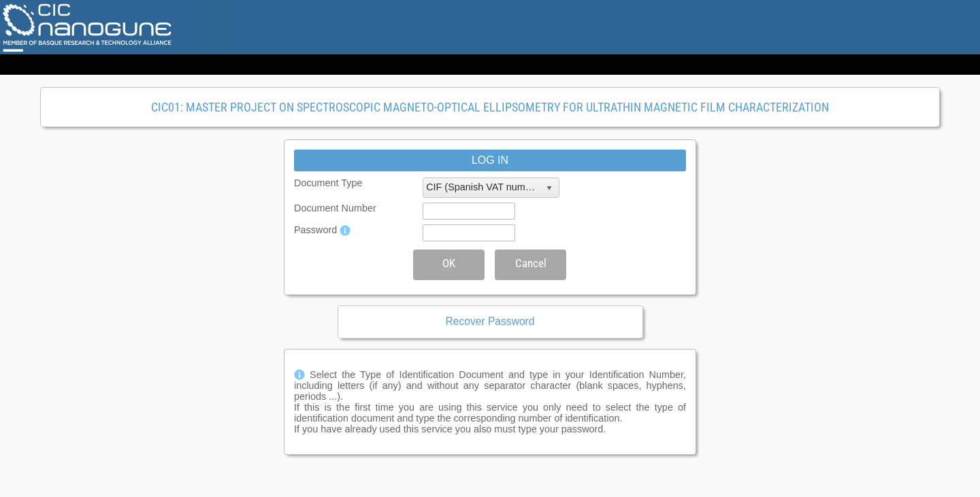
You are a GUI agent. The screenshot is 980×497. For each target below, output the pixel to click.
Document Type (328, 183)
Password (315, 230)
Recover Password (490, 321)
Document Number (335, 208)
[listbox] (491, 188)
